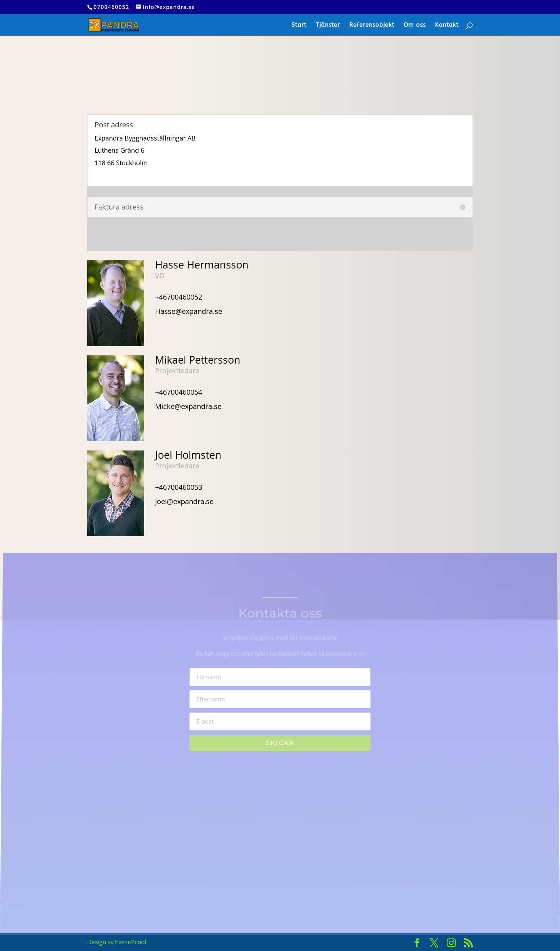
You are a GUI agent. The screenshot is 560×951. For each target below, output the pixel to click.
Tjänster (328, 25)
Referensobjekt (372, 25)
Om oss (415, 25)
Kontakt (447, 25)
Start (299, 25)
